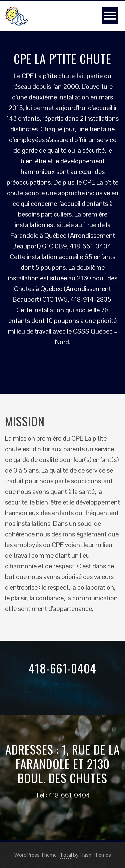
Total (66, 855)
